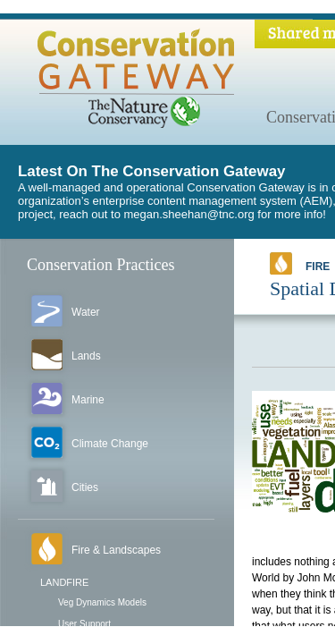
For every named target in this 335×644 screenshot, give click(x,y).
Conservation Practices (100, 265)
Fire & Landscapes (116, 550)
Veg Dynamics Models (102, 602)
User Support (84, 624)
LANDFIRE (64, 582)
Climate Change (110, 444)
